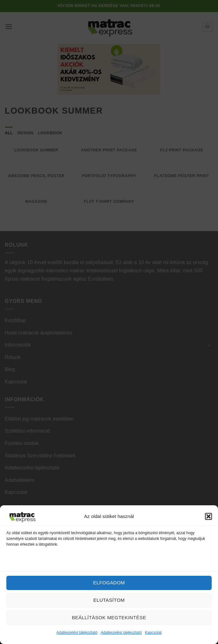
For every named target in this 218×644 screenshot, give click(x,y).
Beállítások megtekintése (109, 617)
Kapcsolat (153, 633)
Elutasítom (109, 600)
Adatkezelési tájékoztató (77, 633)
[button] (208, 516)
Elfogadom (109, 583)
